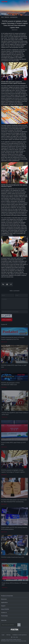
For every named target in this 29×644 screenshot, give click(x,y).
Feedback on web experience (20, 635)
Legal (3, 635)
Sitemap (8, 635)
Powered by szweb (14, 641)
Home (3, 18)
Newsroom (7, 18)
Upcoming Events (14, 18)
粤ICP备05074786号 (5, 641)
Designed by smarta (22, 641)
